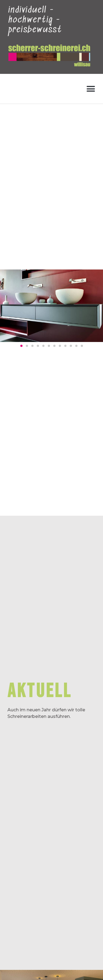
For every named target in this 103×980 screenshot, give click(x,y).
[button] (91, 89)
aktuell (40, 691)
